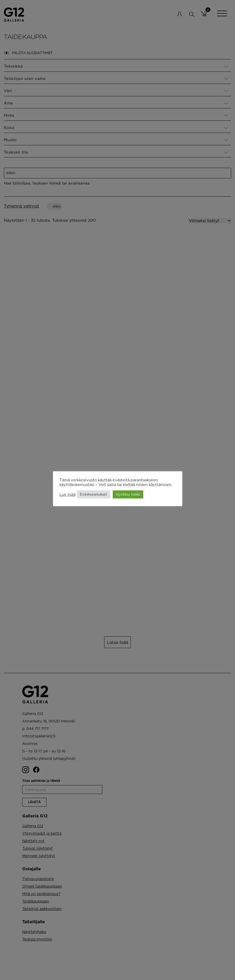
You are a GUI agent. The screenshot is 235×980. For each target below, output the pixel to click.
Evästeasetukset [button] (93, 494)
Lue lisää (67, 494)
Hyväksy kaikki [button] (128, 494)
